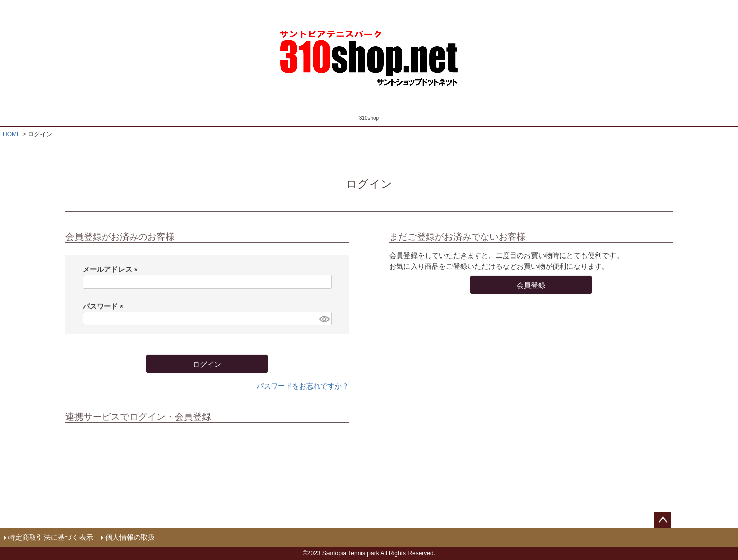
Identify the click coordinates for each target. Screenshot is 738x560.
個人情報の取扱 (130, 537)
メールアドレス (112, 269)
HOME (12, 134)
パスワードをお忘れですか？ (303, 386)
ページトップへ (663, 520)
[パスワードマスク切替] (324, 319)
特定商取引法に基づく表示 (51, 537)
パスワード (105, 306)
